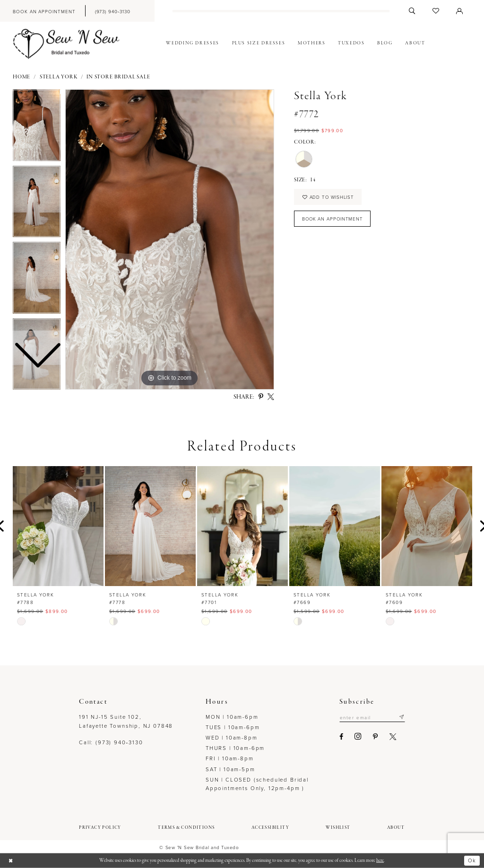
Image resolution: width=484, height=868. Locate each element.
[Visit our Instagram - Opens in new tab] (358, 737)
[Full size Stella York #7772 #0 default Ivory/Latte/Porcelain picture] (170, 239)
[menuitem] (44, 11)
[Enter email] (372, 717)
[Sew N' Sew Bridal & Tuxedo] (66, 44)
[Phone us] (112, 11)
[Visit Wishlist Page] (436, 11)
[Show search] (412, 11)
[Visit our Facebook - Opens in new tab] (341, 737)
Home (22, 77)
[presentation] (58, 526)
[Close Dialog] (10, 861)
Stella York (59, 77)
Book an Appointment (333, 219)
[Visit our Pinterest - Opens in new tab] (375, 737)
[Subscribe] (402, 717)
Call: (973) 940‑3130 (111, 742)
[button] (459, 11)
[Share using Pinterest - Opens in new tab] (261, 397)
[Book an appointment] (44, 11)
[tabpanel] (170, 239)
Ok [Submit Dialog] (472, 860)
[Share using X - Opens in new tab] (271, 397)
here (380, 860)
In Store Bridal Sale (118, 77)
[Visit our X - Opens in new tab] (392, 737)
